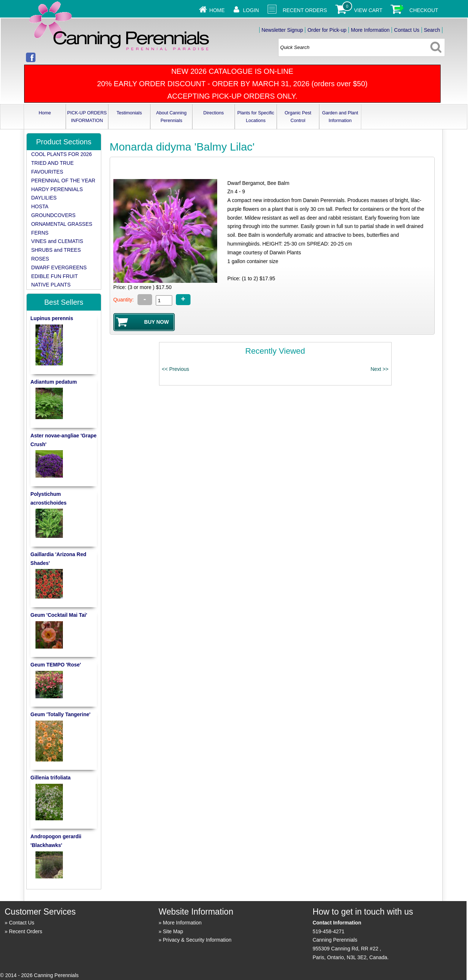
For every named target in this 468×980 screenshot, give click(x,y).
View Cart (368, 10)
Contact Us (407, 30)
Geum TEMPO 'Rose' (56, 665)
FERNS (40, 233)
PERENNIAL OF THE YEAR (63, 181)
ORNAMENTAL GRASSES (62, 224)
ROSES (40, 259)
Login (251, 10)
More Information (370, 30)
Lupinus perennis (52, 318)
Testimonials (129, 113)
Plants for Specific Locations (256, 117)
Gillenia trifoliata (50, 778)
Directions (214, 113)
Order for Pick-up (327, 30)
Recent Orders (305, 10)
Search (432, 30)
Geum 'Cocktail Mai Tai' (59, 615)
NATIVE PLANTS (51, 285)
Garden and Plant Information (340, 117)
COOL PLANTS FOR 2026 (61, 154)
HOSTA (40, 206)
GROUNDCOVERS (53, 215)
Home (217, 10)
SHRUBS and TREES (56, 250)
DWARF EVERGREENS (59, 267)
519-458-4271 (329, 931)
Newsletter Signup (282, 30)
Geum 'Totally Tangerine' (60, 714)
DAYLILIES (44, 198)
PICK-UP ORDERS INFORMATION (87, 117)
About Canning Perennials (171, 117)
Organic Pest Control (298, 117)
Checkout (424, 10)
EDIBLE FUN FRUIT (54, 276)
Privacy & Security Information (197, 940)
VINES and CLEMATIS (57, 241)
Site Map (173, 931)
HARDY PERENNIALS (57, 189)
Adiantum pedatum (54, 382)
